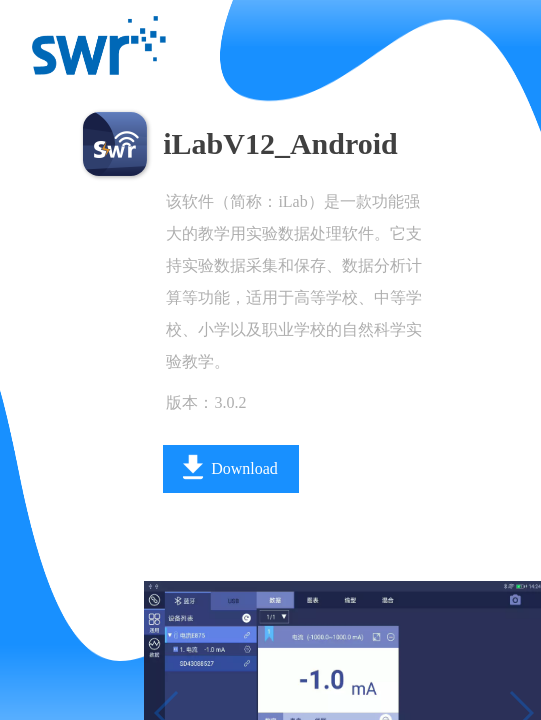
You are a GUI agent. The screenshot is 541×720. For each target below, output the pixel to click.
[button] (135, 681)
